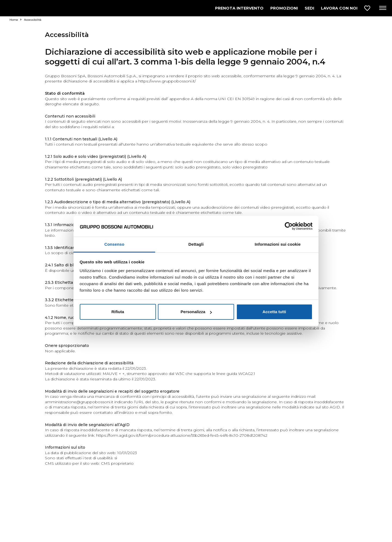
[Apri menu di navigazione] (382, 8)
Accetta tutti (274, 312)
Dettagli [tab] (196, 244)
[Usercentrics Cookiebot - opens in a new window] (289, 226)
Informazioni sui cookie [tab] (278, 244)
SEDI (309, 8)
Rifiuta (118, 312)
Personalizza (196, 312)
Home (16, 20)
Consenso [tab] (114, 244)
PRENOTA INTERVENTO (239, 8)
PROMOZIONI (284, 8)
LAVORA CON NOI (339, 8)
